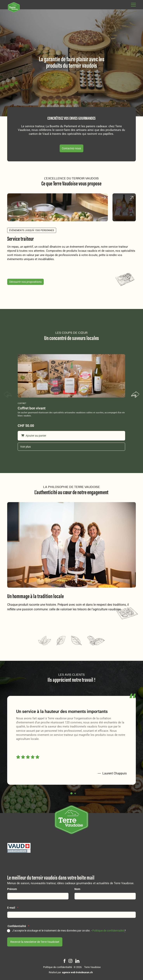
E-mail (13, 908)
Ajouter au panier (34, 436)
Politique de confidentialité (108, 931)
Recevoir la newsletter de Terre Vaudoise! (35, 942)
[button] (135, 395)
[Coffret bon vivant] (71, 376)
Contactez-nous (71, 148)
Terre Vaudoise (92, 967)
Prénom (12, 889)
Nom (77, 889)
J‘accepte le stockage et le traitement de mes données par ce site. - (69, 931)
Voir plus (25, 447)
